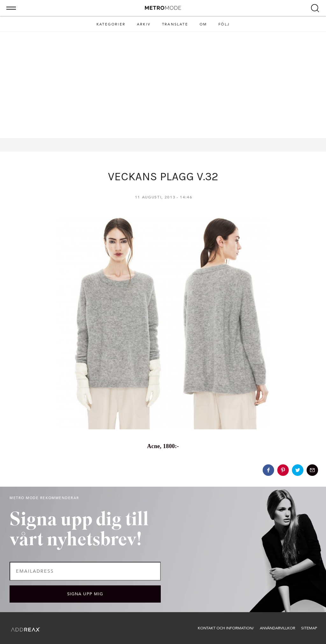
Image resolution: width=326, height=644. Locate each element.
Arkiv (144, 24)
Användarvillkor (277, 628)
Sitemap (309, 628)
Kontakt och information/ (226, 628)
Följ (224, 24)
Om (203, 24)
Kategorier (111, 24)
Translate (175, 24)
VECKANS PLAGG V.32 (163, 176)
